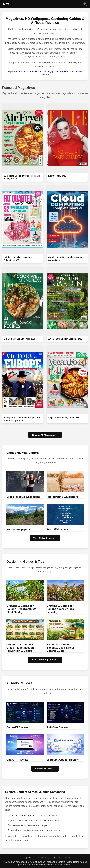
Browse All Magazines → (45, 435)
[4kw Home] (6, 4)
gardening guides (60, 72)
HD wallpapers (43, 72)
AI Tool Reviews (62, 858)
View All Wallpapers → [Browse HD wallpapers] (45, 538)
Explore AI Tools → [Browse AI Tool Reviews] (45, 769)
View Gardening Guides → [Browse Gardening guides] (45, 660)
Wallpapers (26, 858)
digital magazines (25, 72)
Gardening (43, 858)
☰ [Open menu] (46, 4)
